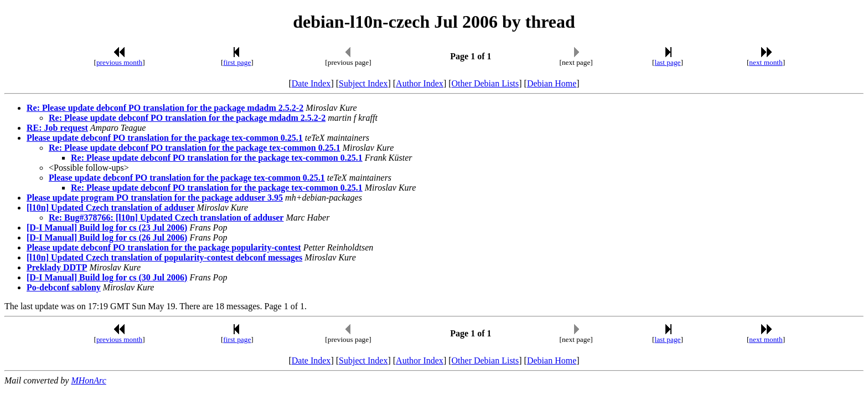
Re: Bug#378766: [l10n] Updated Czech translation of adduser (166, 218)
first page (237, 62)
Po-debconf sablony (64, 287)
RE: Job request (57, 128)
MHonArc (88, 380)
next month (766, 62)
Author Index (420, 83)
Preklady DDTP (57, 267)
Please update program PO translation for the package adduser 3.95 (155, 198)
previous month (119, 62)
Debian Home (552, 83)
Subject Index (363, 83)
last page (668, 62)
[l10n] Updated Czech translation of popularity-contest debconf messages (164, 257)
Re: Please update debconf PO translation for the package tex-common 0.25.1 (195, 148)
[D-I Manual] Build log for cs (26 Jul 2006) (107, 237)
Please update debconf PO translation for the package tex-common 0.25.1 (165, 138)
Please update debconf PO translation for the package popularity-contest (164, 247)
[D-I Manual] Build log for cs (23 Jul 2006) (107, 227)
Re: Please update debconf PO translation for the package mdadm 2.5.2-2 (165, 108)
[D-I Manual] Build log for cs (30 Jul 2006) (107, 277)
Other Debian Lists (485, 83)
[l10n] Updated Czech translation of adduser (111, 208)
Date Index (311, 83)
